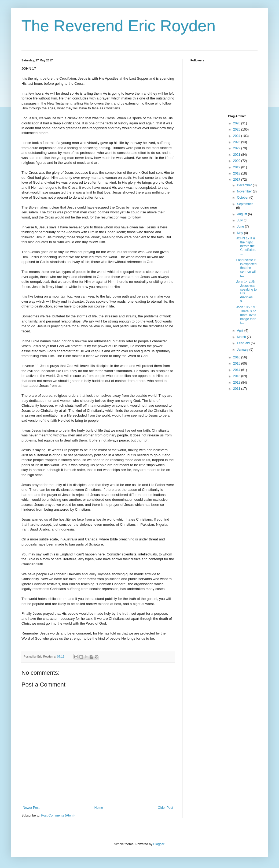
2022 (237, 148)
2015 (237, 363)
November (245, 191)
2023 (237, 142)
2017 (237, 180)
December (245, 185)
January (243, 350)
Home (99, 808)
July (240, 220)
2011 (237, 389)
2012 (237, 383)
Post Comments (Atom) (58, 815)
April (241, 331)
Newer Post (31, 808)
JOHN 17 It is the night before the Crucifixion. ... (246, 246)
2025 (237, 129)
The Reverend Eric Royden (119, 26)
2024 (237, 136)
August (242, 214)
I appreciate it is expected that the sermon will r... (246, 268)
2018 (237, 173)
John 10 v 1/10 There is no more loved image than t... (247, 315)
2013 (237, 376)
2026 (237, 123)
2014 (237, 370)
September (245, 204)
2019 (237, 167)
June (241, 227)
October (243, 198)
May (240, 233)
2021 (237, 155)
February (244, 343)
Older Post (165, 808)
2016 (237, 357)
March (242, 337)
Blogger (159, 844)
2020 (237, 161)
